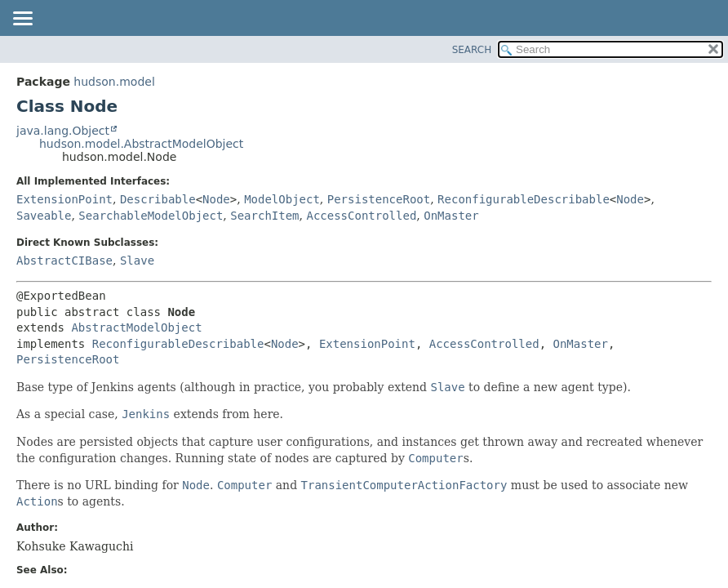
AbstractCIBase (64, 261)
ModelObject (282, 199)
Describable (158, 199)
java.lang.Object (63, 131)
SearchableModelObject (151, 216)
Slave (137, 261)
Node (216, 199)
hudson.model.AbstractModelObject (141, 144)
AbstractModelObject (136, 327)
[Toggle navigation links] (22, 20)
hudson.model (114, 82)
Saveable (44, 216)
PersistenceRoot (379, 199)
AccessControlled (361, 216)
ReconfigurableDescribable (524, 199)
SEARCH (472, 50)
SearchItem (264, 216)
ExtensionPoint (64, 199)
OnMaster (451, 216)
